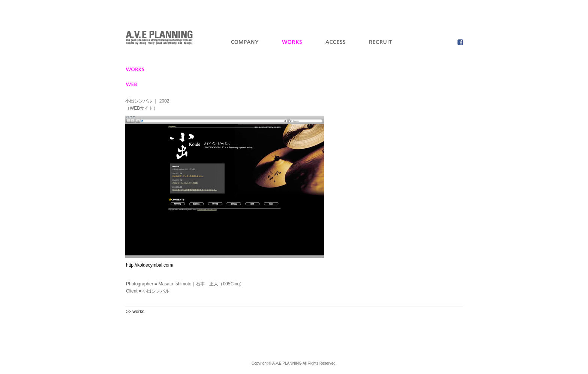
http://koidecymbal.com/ (150, 265)
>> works (135, 312)
